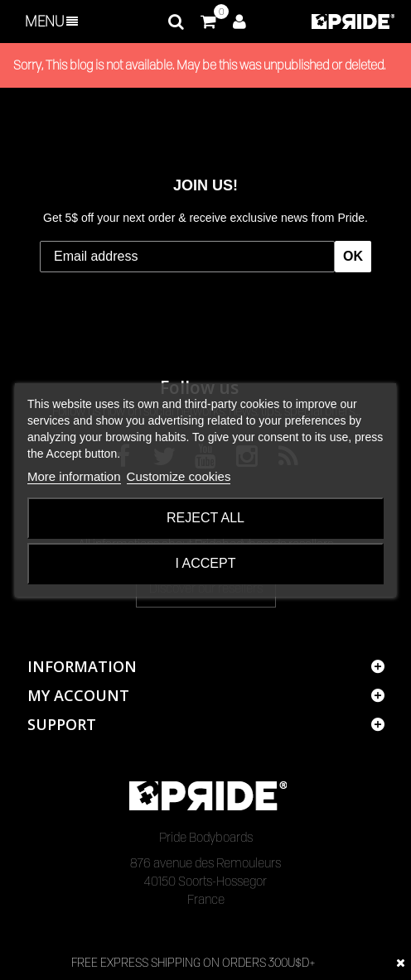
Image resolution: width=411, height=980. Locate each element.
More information (74, 476)
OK (353, 256)
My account (78, 695)
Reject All (205, 518)
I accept (206, 563)
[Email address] (187, 257)
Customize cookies (179, 476)
